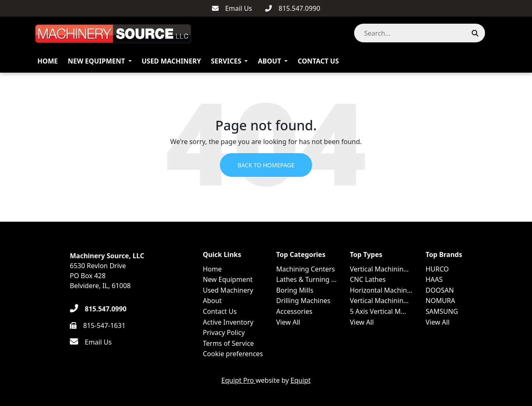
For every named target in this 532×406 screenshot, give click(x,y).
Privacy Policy (224, 333)
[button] (494, 33)
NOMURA (440, 301)
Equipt (300, 380)
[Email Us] (232, 8)
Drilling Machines (303, 301)
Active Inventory (228, 322)
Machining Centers (306, 269)
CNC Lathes (368, 279)
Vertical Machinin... (379, 269)
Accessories (294, 311)
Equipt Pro (239, 380)
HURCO (437, 269)
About (269, 61)
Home (48, 61)
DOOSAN (440, 290)
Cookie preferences (233, 354)
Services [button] (226, 61)
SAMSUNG (442, 311)
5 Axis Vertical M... (378, 311)
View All (288, 322)
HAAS (434, 279)
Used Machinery (171, 61)
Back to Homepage (266, 165)
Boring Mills (295, 290)
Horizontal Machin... (381, 290)
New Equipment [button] (96, 61)
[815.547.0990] (293, 8)
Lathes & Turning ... (307, 279)
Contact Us (318, 61)
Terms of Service (228, 343)
